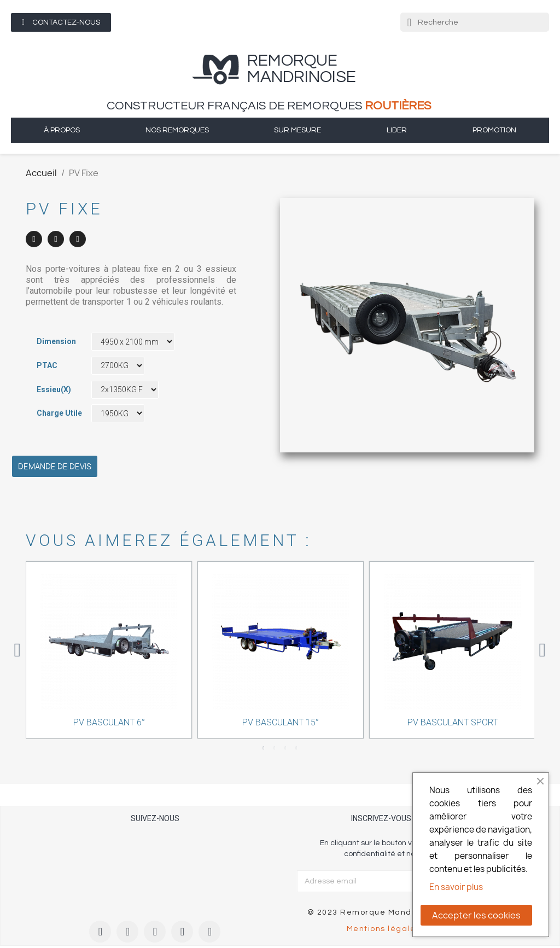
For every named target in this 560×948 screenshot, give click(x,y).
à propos (62, 130)
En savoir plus (456, 887)
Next (542, 650)
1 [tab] (264, 748)
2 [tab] (275, 748)
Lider (397, 130)
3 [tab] (285, 748)
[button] (61, 22)
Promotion (494, 130)
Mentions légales (384, 929)
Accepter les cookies (476, 915)
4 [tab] (296, 748)
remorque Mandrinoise (302, 69)
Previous (17, 650)
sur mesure (297, 130)
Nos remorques (177, 130)
